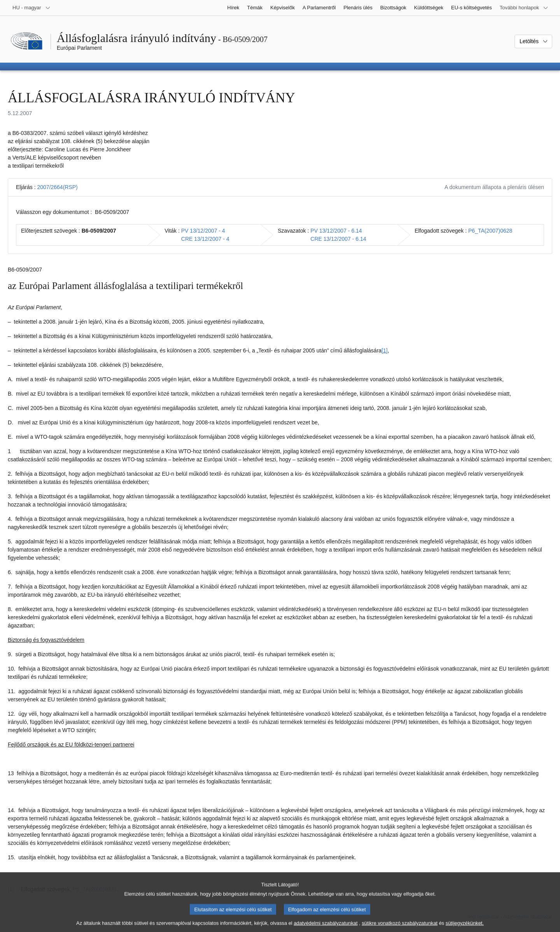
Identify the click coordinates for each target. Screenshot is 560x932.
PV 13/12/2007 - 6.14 (336, 231)
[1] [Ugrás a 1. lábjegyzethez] (385, 350)
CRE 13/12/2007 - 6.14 (338, 239)
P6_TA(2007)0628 (490, 231)
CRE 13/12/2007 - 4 (205, 239)
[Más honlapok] (524, 8)
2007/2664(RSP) (57, 187)
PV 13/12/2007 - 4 (203, 231)
